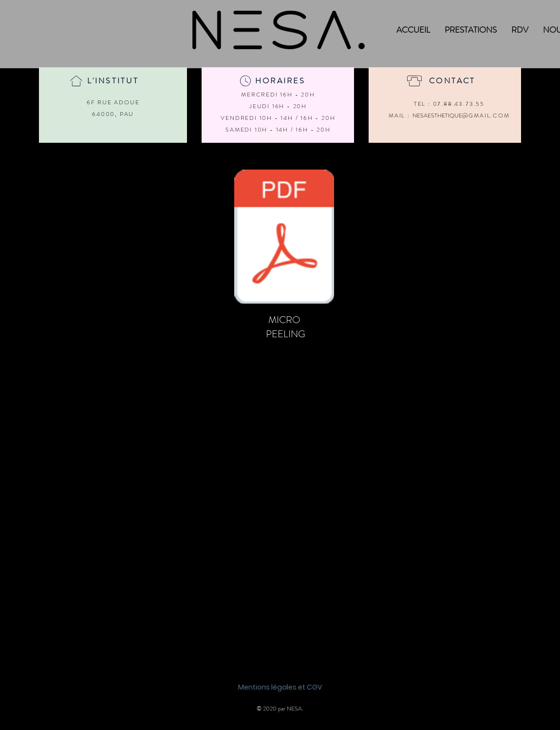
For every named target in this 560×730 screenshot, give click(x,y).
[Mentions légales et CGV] (280, 688)
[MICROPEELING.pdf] (284, 238)
